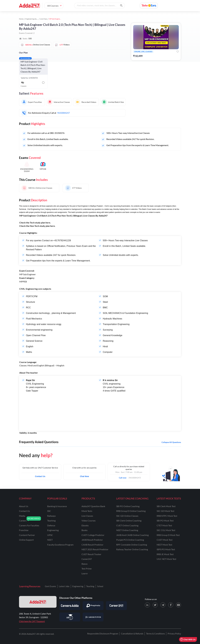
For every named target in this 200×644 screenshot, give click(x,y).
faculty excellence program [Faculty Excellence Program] (60, 545)
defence (51, 525)
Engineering (78, 586)
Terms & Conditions (155, 633)
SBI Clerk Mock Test (166, 506)
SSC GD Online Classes (127, 516)
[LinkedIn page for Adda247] (147, 605)
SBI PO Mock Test (165, 521)
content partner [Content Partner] (27, 535)
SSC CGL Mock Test (166, 530)
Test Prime (87, 569)
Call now (124, 477)
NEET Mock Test (164, 545)
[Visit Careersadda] (70, 606)
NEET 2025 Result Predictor (95, 549)
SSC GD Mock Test (165, 511)
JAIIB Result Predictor (92, 540)
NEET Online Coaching (127, 530)
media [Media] (22, 516)
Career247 (87, 559)
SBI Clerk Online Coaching (129, 521)
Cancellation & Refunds (132, 633)
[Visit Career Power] (93, 617)
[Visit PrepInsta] (93, 606)
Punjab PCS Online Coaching (130, 540)
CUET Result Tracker (91, 554)
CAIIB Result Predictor (92, 545)
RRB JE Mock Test (165, 554)
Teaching (90, 586)
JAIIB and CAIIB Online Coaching (132, 535)
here (48, 223)
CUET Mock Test (165, 540)
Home (21, 19)
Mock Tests (87, 511)
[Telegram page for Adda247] (163, 605)
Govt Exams (50, 586)
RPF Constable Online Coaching (132, 545)
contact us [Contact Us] (24, 511)
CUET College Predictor (93, 535)
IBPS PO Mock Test (166, 549)
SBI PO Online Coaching (128, 506)
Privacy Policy (174, 633)
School (100, 586)
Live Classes (87, 516)
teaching (51, 521)
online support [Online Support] (26, 540)
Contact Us (40, 476)
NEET (50, 540)
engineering (53, 530)
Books (85, 530)
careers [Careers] (23, 521)
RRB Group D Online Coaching (131, 511)
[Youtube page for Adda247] (178, 605)
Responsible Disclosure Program (103, 633)
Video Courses (89, 521)
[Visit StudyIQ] (70, 617)
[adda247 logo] (38, 602)
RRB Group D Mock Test (168, 535)
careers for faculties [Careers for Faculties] (29, 525)
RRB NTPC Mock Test (167, 516)
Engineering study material (35, 19)
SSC (49, 511)
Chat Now (85, 476)
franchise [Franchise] (24, 530)
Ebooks (85, 525)
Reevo (85, 564)
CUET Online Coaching (127, 525)
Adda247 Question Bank (93, 506)
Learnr (85, 573)
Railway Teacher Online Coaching (132, 549)
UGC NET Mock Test (166, 559)
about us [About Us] (24, 506)
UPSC (50, 535)
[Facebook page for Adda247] (171, 605)
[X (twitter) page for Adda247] (155, 605)
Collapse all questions (171, 442)
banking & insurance (57, 506)
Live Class (44, 19)
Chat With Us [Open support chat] (188, 639)
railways (51, 516)
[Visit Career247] (116, 606)
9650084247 (63, 113)
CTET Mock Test (164, 525)
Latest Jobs (64, 586)
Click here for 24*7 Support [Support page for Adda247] (32, 621)
